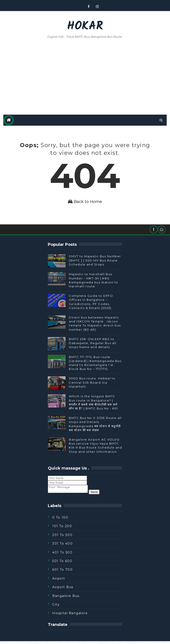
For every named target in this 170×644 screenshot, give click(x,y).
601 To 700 (62, 572)
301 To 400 (62, 546)
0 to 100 (60, 520)
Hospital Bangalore (70, 616)
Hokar (85, 27)
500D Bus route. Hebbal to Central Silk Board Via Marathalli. (92, 384)
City (56, 607)
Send (98, 495)
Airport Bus (63, 590)
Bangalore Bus (66, 599)
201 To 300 (62, 538)
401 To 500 (62, 555)
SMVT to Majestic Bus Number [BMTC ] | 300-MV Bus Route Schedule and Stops (95, 262)
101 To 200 (62, 529)
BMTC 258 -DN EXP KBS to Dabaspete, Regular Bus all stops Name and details (93, 344)
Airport (59, 581)
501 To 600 (62, 564)
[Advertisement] (85, 77)
